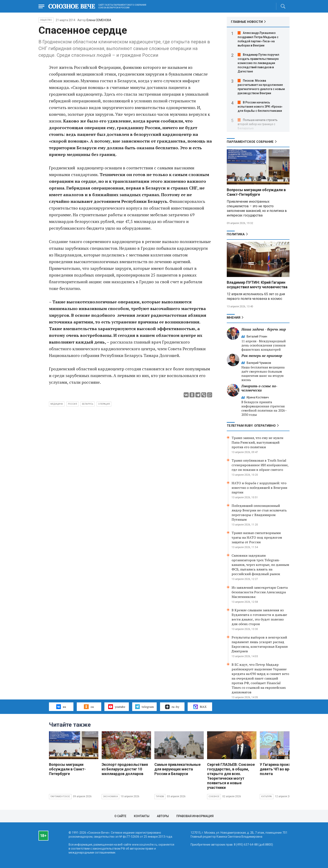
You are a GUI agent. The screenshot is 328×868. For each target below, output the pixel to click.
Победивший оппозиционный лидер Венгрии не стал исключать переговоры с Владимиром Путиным (259, 513)
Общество (46, 20)
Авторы (163, 816)
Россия (72, 404)
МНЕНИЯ (234, 318)
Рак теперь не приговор (262, 356)
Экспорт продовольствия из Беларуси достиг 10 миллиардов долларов (125, 769)
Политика (236, 234)
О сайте (120, 816)
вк (61, 707)
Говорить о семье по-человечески (259, 388)
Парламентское (60, 797)
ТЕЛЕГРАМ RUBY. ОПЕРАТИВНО (251, 426)
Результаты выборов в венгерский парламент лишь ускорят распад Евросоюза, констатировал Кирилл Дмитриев (260, 644)
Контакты (142, 816)
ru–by (172, 707)
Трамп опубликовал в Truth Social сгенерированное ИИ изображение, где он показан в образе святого (260, 465)
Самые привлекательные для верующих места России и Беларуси (177, 769)
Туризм (160, 797)
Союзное (214, 797)
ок (89, 707)
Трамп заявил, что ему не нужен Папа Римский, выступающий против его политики (257, 442)
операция (104, 404)
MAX (200, 707)
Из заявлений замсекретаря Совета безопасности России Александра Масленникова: (260, 592)
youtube (117, 707)
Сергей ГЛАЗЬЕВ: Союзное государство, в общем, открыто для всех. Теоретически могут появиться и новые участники (231, 776)
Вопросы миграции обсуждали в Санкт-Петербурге (256, 192)
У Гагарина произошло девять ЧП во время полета (280, 769)
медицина (57, 404)
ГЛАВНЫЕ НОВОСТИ (247, 22)
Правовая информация (195, 816)
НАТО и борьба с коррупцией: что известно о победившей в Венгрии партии (259, 488)
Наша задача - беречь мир (264, 329)
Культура (267, 797)
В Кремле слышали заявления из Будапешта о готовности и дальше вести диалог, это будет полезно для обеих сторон (259, 617)
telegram (144, 707)
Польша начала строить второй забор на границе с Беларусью (258, 124)
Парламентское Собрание (250, 142)
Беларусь (88, 404)
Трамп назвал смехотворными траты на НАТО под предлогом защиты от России (257, 537)
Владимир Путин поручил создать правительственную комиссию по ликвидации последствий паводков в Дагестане (258, 63)
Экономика (110, 797)
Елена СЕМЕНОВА (99, 20)
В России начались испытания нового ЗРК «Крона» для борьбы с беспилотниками (260, 107)
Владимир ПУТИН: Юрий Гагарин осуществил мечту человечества (257, 285)
